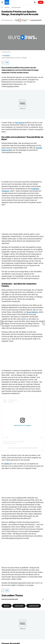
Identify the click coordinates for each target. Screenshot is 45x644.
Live (41, 2)
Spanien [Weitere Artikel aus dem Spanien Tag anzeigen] (7, 606)
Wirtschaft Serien (16, 7)
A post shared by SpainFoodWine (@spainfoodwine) (22, 448)
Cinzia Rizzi (7, 55)
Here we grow (20, 123)
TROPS (7, 464)
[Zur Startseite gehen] (7, 2)
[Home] (2, 7)
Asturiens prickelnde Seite (10, 599)
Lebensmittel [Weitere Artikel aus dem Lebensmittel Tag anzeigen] (19, 606)
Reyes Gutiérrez (32, 312)
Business (7, 7)
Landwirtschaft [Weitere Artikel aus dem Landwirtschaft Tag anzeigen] (34, 606)
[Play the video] (22, 37)
